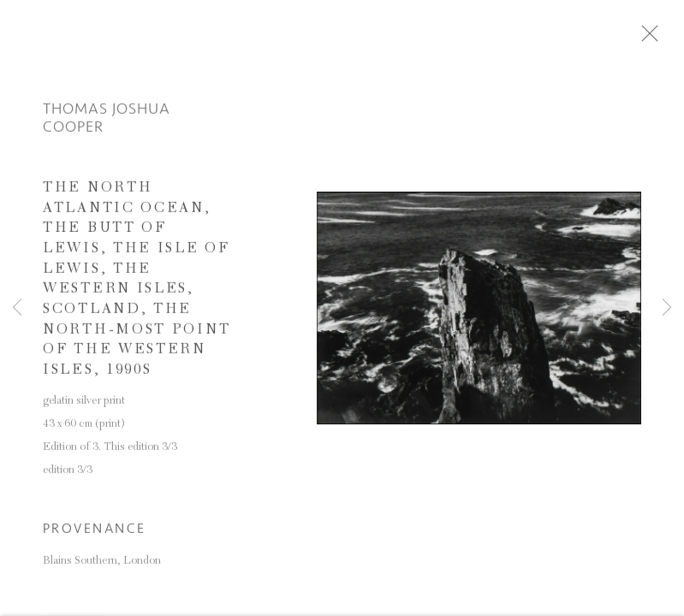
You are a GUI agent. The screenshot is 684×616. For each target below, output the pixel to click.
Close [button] (655, 38)
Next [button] (667, 308)
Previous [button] (17, 308)
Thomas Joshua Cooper (107, 121)
